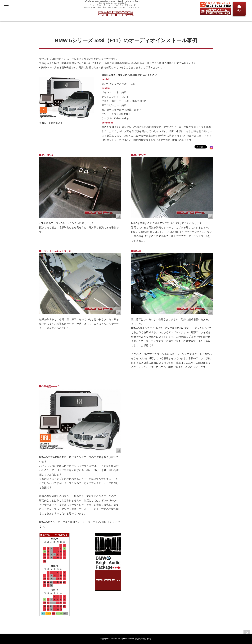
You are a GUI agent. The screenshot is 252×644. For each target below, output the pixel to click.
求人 (239, 8)
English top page (112, 3)
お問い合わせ (107, 522)
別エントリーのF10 (115, 140)
